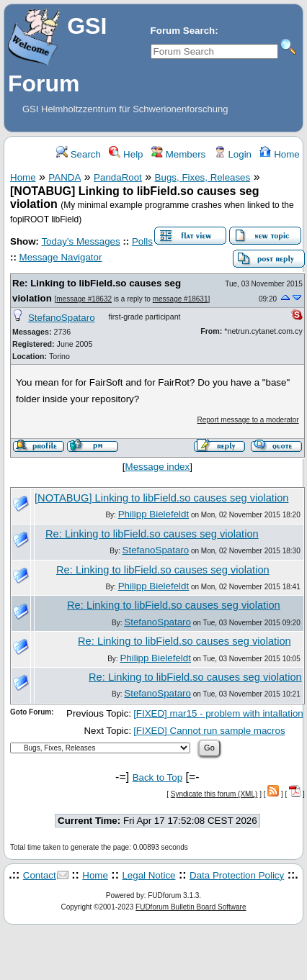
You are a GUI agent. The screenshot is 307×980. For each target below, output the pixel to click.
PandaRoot (118, 177)
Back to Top (157, 777)
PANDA (64, 177)
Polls (142, 241)
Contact (40, 875)
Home (279, 154)
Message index (158, 467)
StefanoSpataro (62, 318)
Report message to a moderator (248, 420)
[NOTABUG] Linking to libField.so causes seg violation (161, 498)
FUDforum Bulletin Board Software (191, 907)
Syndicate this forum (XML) (214, 794)
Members (178, 154)
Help (126, 154)
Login (233, 154)
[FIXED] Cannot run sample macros (209, 731)
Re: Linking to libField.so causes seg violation (152, 534)
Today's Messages (80, 241)
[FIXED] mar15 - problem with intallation (218, 713)
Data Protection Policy (237, 875)
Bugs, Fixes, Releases (203, 177)
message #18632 (84, 299)
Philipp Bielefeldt (154, 514)
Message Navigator (61, 257)
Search (79, 154)
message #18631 (181, 299)
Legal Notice (148, 875)
